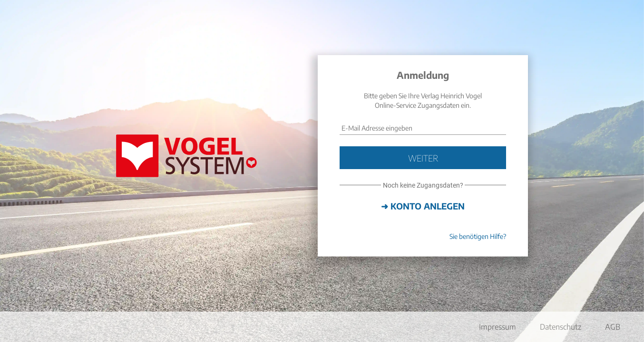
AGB (613, 327)
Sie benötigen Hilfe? (478, 236)
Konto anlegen (428, 206)
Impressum (498, 327)
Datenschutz (561, 327)
